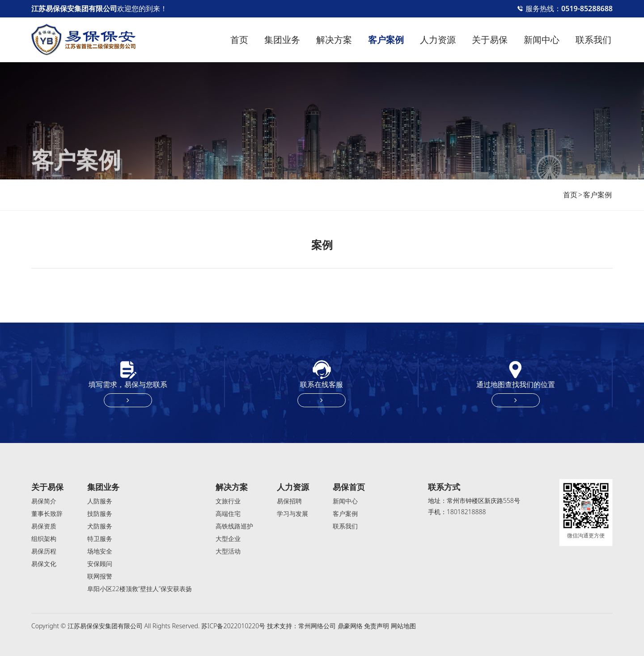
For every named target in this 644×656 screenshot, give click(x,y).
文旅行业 (228, 501)
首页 (239, 40)
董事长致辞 (47, 513)
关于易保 (490, 40)
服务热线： (565, 9)
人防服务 (100, 501)
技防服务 (100, 513)
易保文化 (44, 564)
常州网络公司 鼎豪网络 (330, 626)
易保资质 (44, 526)
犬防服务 (100, 526)
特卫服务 (100, 539)
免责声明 (377, 626)
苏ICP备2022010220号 (233, 626)
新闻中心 (542, 40)
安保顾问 (100, 564)
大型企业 (228, 539)
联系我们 (593, 40)
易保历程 (44, 551)
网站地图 (403, 626)
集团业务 (282, 40)
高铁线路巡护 (234, 526)
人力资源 (438, 40)
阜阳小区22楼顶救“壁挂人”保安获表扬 (140, 589)
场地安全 (100, 551)
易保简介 (44, 501)
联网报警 (100, 576)
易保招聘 (289, 501)
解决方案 (334, 40)
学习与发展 (292, 513)
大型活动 (228, 551)
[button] (607, 284)
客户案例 (386, 40)
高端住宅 (228, 513)
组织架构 (44, 539)
